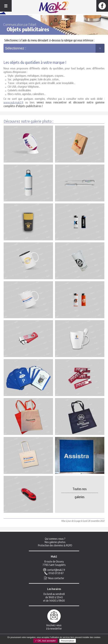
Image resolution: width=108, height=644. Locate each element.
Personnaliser (68, 641)
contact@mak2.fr (56, 570)
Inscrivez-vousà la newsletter (54, 628)
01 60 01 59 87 (56, 574)
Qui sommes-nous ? (55, 539)
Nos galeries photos (55, 543)
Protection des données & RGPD (55, 546)
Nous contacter (56, 579)
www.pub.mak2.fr (14, 103)
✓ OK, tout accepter (45, 641)
